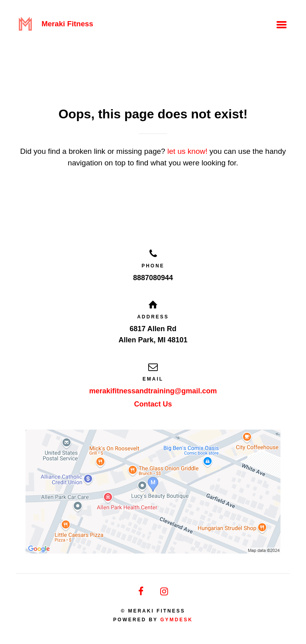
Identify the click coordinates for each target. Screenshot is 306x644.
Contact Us (153, 404)
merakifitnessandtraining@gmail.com (153, 391)
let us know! (187, 151)
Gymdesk (177, 620)
